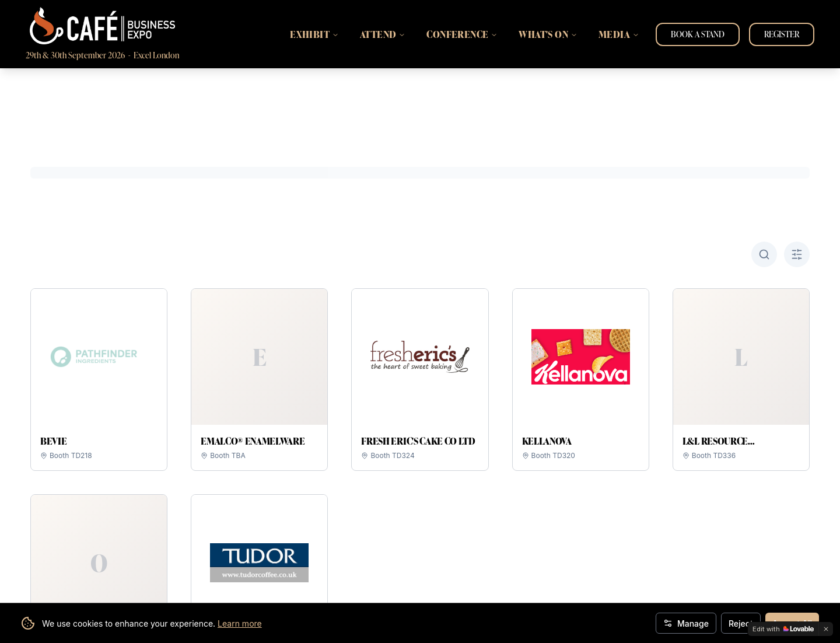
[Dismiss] (826, 629)
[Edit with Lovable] (783, 629)
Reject (741, 623)
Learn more (240, 623)
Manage (686, 623)
